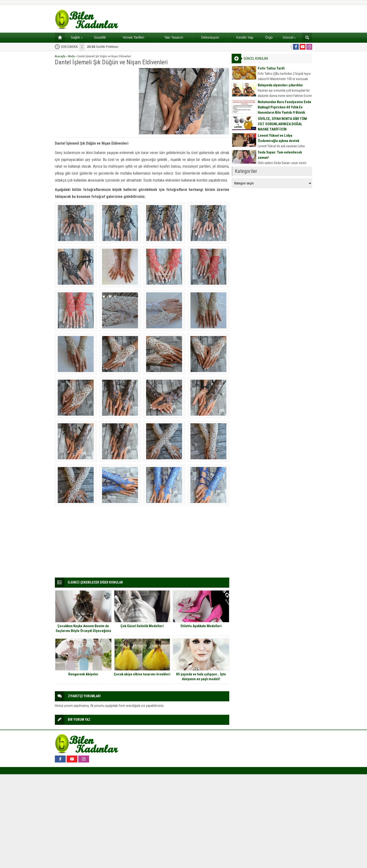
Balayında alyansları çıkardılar (280, 85)
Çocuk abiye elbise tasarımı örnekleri (142, 674)
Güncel (289, 37)
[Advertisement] (95, 101)
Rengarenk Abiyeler (83, 674)
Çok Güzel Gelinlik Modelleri (142, 626)
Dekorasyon (210, 37)
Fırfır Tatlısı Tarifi (271, 68)
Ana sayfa (58, 37)
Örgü (269, 37)
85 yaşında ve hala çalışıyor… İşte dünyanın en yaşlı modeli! (201, 677)
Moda (71, 56)
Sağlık (77, 37)
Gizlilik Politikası (103, 47)
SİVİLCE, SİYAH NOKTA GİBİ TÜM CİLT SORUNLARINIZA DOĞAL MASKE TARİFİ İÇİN (282, 124)
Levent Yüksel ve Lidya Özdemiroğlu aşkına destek (278, 138)
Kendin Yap (245, 37)
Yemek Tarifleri (133, 37)
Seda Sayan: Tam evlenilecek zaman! (280, 155)
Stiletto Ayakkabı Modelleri (201, 626)
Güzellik (100, 37)
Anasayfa (60, 56)
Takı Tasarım (174, 37)
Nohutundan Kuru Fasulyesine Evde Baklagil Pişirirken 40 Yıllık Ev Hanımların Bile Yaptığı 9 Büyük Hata (284, 110)
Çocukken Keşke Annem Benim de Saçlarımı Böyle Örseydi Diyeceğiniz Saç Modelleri (83, 631)
